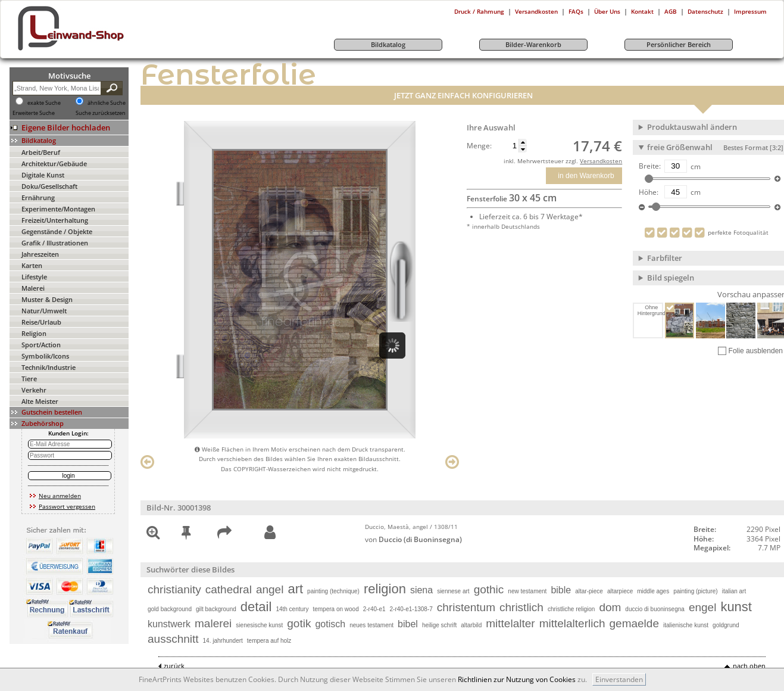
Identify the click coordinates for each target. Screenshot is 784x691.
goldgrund (726, 625)
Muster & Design (47, 299)
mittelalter (510, 623)
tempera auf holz (269, 641)
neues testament (371, 625)
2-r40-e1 (374, 609)
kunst (736, 607)
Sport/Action (41, 345)
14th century (292, 609)
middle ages (653, 591)
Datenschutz (705, 11)
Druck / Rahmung (479, 11)
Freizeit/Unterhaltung (55, 220)
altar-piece (589, 591)
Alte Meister (40, 401)
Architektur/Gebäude (54, 164)
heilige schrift (439, 625)
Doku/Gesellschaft (49, 186)
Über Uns (607, 11)
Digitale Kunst (43, 175)
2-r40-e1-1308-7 (411, 609)
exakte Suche (44, 103)
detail (256, 607)
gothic (489, 589)
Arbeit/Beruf (41, 152)
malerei (213, 623)
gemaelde (634, 623)
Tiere (29, 379)
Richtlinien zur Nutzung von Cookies (517, 679)
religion (385, 589)
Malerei (33, 288)
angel (270, 589)
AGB (671, 11)
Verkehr (34, 390)
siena (421, 590)
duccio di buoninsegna (655, 609)
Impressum (750, 11)
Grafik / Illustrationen (55, 243)
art (295, 589)
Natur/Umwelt (44, 311)
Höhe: (649, 192)
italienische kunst (686, 625)
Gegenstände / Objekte (57, 231)
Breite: (650, 166)
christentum (466, 607)
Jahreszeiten (40, 254)
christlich (521, 607)
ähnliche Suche (107, 103)
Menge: (479, 146)
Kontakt (642, 11)
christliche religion (571, 609)
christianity (174, 589)
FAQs (576, 11)
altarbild (471, 625)
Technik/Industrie (49, 367)
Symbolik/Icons (45, 356)
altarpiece (620, 591)
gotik (299, 623)
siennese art (453, 591)
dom (610, 607)
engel (703, 607)
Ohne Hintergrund (651, 310)
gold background (170, 609)
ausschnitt (173, 639)
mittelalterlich (572, 623)
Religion (34, 333)
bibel (408, 624)
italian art (734, 591)
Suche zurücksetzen (101, 113)
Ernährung (38, 197)
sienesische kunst (259, 625)
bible (561, 590)
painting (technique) (333, 591)
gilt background (216, 609)
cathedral (229, 589)
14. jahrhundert (223, 641)
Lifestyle (34, 277)
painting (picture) (695, 591)
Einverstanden (619, 679)
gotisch (330, 624)
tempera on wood (335, 609)
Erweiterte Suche (34, 113)
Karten (32, 265)
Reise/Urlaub (41, 322)
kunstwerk (169, 624)
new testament (527, 591)
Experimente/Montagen (58, 209)
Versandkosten (536, 11)
